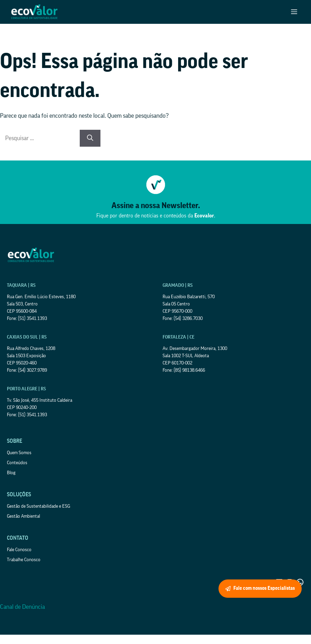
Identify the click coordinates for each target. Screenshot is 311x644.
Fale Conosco (19, 550)
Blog (11, 473)
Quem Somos (19, 453)
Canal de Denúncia (22, 607)
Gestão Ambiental (23, 516)
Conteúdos (17, 463)
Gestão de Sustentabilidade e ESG (38, 506)
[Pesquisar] (90, 138)
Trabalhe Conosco (24, 560)
